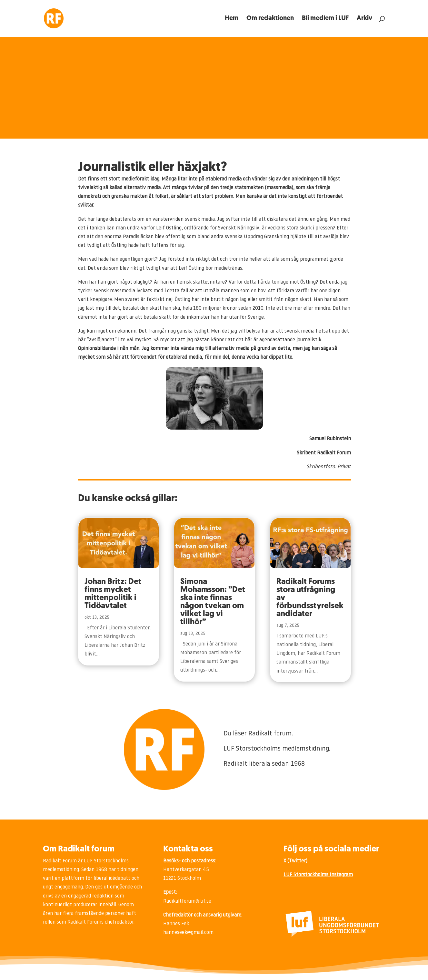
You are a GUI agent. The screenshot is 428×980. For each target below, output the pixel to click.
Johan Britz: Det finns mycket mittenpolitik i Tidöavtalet (113, 594)
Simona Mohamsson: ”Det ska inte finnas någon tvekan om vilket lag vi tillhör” (213, 602)
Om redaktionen (270, 19)
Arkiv (364, 19)
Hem (232, 19)
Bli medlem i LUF (325, 19)
